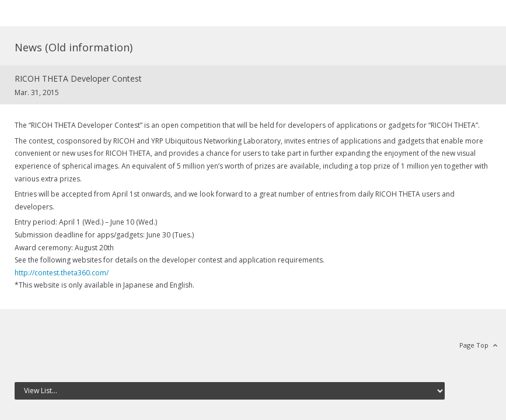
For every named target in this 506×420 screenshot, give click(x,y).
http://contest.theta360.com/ (62, 273)
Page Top (474, 345)
